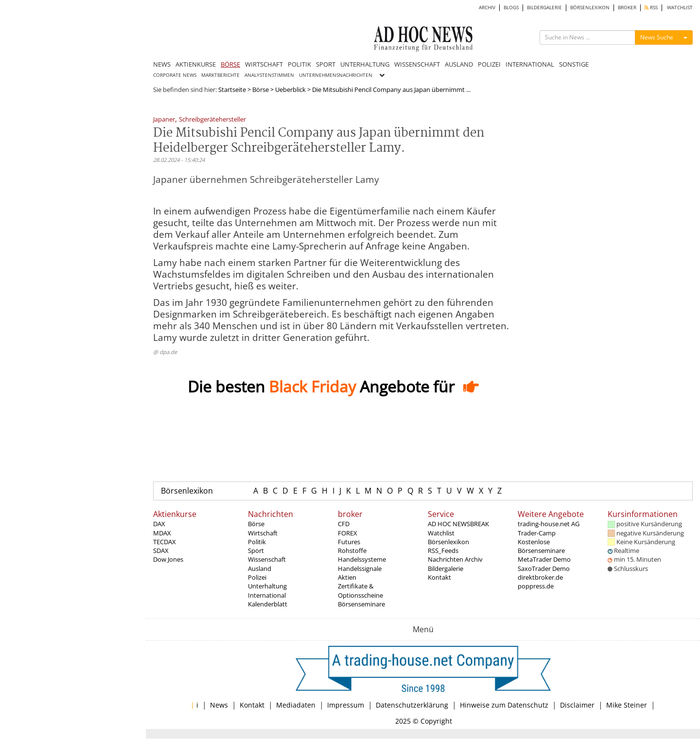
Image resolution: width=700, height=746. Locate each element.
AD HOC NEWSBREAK (458, 524)
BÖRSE (230, 64)
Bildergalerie (446, 568)
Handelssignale (360, 568)
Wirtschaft (263, 533)
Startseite (232, 89)
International (267, 595)
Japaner (164, 120)
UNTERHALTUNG (365, 64)
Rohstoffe (352, 551)
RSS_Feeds (443, 551)
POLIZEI (489, 64)
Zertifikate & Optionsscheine (360, 590)
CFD (344, 524)
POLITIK (299, 64)
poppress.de (536, 586)
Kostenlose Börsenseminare (541, 546)
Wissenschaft (267, 559)
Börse (261, 89)
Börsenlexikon (187, 491)
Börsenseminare (361, 604)
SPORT (326, 64)
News (219, 705)
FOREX (348, 533)
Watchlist (441, 533)
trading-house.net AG (549, 524)
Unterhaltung (267, 586)
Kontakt (439, 577)
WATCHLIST (680, 8)
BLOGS (511, 8)
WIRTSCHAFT (264, 64)
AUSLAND (459, 64)
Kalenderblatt (268, 604)
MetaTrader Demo (544, 559)
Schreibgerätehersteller (212, 120)
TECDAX (165, 542)
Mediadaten (296, 705)
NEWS (162, 64)
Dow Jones (168, 559)
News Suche (657, 37)
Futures (349, 542)
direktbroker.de (540, 577)
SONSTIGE (574, 64)
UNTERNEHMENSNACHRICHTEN (336, 75)
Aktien (347, 577)
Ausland (260, 568)
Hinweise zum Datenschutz (504, 705)
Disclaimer (577, 705)
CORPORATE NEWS (175, 75)
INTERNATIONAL (530, 64)
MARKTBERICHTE (220, 75)
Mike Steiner (627, 705)
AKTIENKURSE (196, 64)
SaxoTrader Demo (544, 568)
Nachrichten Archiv (455, 559)
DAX (159, 524)
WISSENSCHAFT (417, 64)
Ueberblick (290, 89)
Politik (257, 542)
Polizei (257, 577)
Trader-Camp (537, 533)
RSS (651, 8)
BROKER (627, 8)
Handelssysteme (362, 559)
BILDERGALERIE (544, 8)
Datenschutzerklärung (412, 705)
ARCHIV (487, 8)
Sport (256, 551)
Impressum (346, 705)
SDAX (161, 551)
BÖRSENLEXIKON (590, 8)
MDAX (162, 533)
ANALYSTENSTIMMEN (269, 75)
